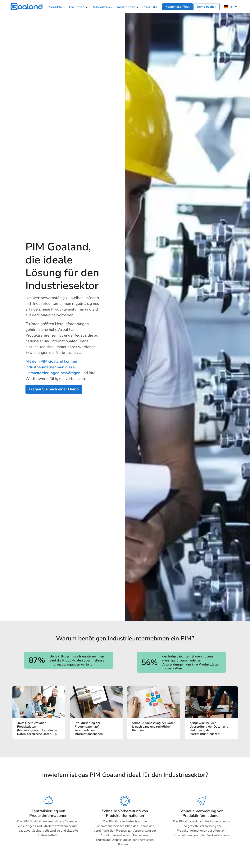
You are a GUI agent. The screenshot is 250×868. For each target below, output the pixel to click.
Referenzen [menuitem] (101, 7)
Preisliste (150, 7)
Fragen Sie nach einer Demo (54, 389)
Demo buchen (207, 7)
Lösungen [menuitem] (77, 7)
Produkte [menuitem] (55, 7)
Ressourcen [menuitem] (126, 7)
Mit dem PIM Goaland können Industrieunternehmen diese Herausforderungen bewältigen (53, 367)
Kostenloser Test (177, 7)
